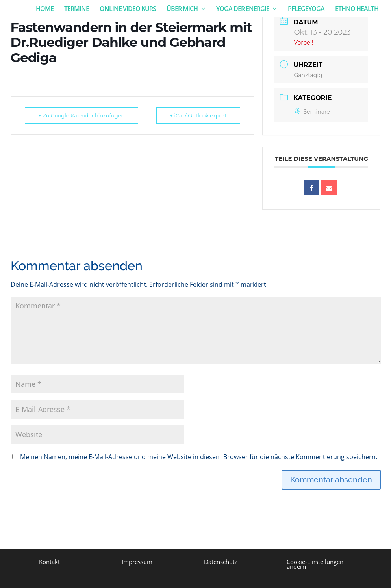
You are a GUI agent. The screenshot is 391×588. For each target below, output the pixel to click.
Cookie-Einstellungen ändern (315, 564)
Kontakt (49, 562)
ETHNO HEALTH (357, 9)
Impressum (137, 562)
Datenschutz (221, 562)
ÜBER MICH (182, 9)
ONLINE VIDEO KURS (128, 9)
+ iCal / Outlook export (198, 115)
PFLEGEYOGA (306, 9)
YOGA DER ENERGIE (243, 9)
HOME (45, 9)
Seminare (312, 112)
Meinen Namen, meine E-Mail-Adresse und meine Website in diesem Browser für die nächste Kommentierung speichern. (199, 457)
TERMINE (77, 9)
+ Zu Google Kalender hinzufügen (82, 115)
